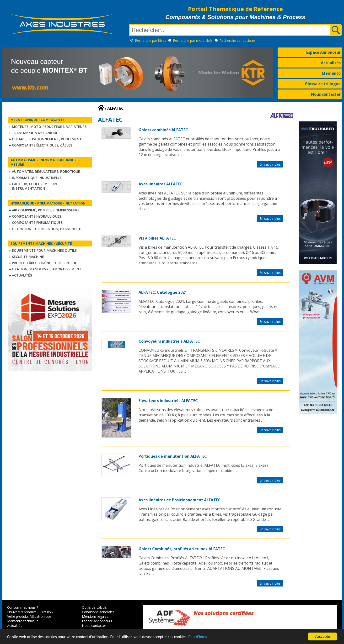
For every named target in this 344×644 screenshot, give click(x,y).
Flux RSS (46, 612)
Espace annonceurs (97, 621)
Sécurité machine (28, 257)
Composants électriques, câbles (42, 145)
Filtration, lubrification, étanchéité (46, 229)
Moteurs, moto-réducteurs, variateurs (49, 127)
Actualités (331, 63)
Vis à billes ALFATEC (157, 238)
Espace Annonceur (323, 52)
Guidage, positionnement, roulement (47, 139)
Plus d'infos (198, 637)
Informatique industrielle (37, 178)
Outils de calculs (94, 607)
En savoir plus (270, 164)
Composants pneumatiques (37, 223)
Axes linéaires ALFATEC (161, 184)
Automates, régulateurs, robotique (46, 171)
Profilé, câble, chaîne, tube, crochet (46, 263)
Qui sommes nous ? (23, 607)
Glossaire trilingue (323, 84)
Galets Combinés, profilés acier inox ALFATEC (182, 549)
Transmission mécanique (35, 133)
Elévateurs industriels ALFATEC (168, 401)
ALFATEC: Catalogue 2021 (163, 292)
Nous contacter (326, 94)
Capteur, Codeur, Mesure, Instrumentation (35, 186)
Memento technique (23, 621)
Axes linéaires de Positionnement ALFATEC (180, 500)
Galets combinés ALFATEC (163, 130)
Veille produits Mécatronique (29, 616)
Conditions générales (98, 612)
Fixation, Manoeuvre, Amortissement (47, 269)
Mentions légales (95, 616)
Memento (331, 73)
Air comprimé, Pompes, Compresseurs (46, 210)
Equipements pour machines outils (44, 250)
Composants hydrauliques (37, 216)
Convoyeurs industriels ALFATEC (169, 341)
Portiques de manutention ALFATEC (173, 456)
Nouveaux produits (22, 612)
